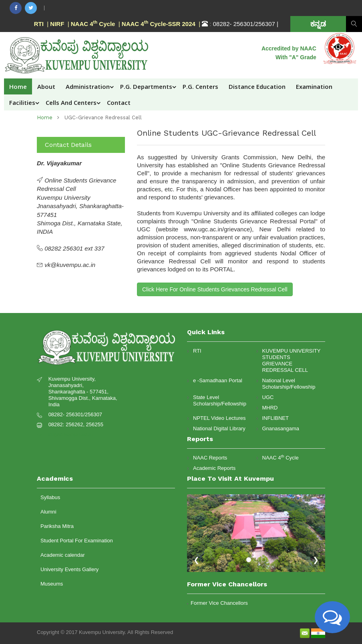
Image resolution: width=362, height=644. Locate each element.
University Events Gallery (69, 569)
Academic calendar (63, 555)
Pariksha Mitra (57, 526)
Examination (314, 86)
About (46, 86)
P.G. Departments (146, 86)
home (45, 117)
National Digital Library (219, 428)
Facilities (22, 102)
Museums (52, 584)
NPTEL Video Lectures (219, 418)
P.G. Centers (200, 86)
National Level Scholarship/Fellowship (289, 384)
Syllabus (50, 497)
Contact (119, 102)
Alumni (48, 512)
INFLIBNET (276, 418)
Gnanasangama (281, 428)
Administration (88, 86)
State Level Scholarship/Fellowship (220, 400)
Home (18, 86)
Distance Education (257, 86)
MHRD (270, 408)
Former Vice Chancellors (219, 603)
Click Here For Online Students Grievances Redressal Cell (215, 289)
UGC (268, 397)
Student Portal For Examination (77, 541)
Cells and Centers (71, 102)
